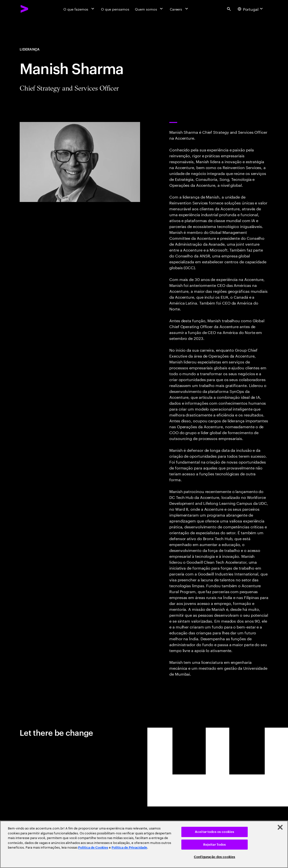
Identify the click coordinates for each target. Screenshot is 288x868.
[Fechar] (280, 827)
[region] (144, 844)
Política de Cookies (93, 848)
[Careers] (180, 9)
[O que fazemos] (79, 9)
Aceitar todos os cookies (215, 832)
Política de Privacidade (129, 848)
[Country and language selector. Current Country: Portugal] (251, 9)
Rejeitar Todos (215, 845)
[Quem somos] (149, 9)
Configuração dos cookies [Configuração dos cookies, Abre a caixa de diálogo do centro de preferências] (215, 857)
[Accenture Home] (25, 9)
